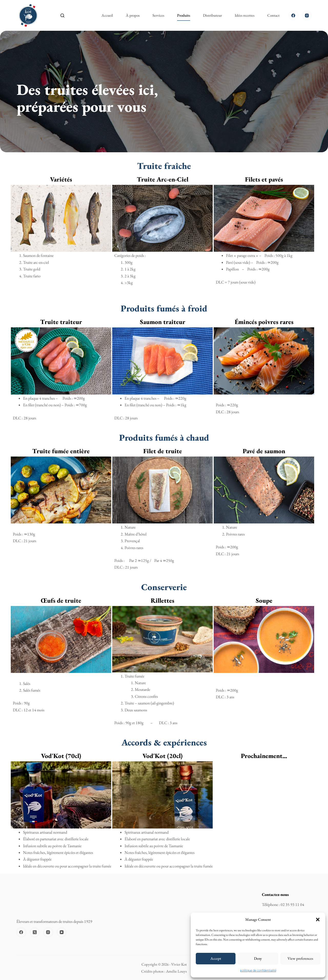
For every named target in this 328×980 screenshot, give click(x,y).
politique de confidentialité (258, 971)
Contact (273, 15)
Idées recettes (245, 15)
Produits (184, 15)
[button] (318, 920)
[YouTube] (62, 932)
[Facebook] (293, 15)
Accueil (107, 15)
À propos (133, 15)
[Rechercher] (62, 16)
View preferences (300, 958)
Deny (258, 958)
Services (158, 15)
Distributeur (212, 15)
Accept (216, 958)
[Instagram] (307, 15)
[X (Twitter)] (35, 932)
